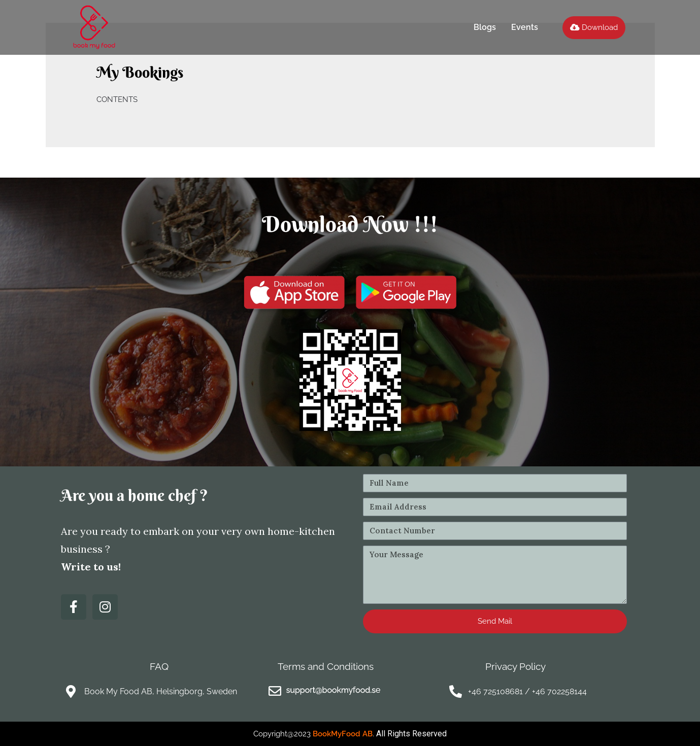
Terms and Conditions (326, 666)
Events (525, 27)
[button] (594, 27)
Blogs (485, 27)
